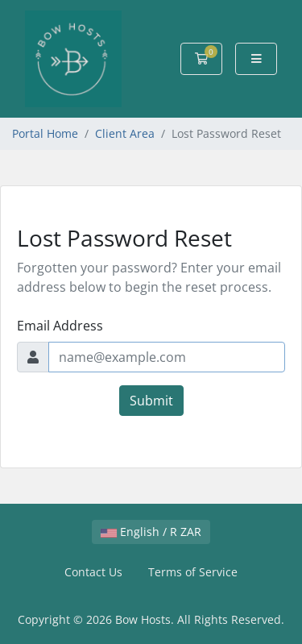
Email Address (60, 326)
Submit (151, 401)
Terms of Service (193, 572)
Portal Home (45, 133)
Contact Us (93, 572)
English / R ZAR (151, 532)
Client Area (125, 133)
